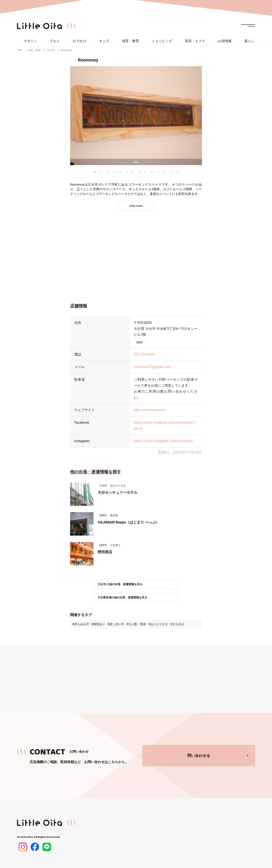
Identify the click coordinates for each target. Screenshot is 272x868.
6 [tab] (126, 172)
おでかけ (79, 41)
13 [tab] (171, 172)
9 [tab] (146, 172)
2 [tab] (101, 172)
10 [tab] (152, 172)
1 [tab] (95, 172)
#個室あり (98, 625)
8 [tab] (139, 172)
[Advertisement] (136, 255)
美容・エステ (195, 41)
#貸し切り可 (116, 625)
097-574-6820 (144, 354)
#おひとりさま (158, 625)
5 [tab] (120, 172)
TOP (19, 50)
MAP (140, 342)
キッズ (104, 41)
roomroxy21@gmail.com (152, 367)
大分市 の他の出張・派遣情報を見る (124, 584)
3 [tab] (107, 172)
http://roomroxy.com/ (150, 410)
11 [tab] (158, 172)
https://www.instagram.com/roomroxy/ (164, 441)
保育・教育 (130, 41)
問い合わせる (199, 756)
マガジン (30, 41)
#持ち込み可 (81, 625)
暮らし (249, 41)
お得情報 (225, 41)
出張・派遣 (34, 50)
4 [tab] (114, 172)
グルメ (55, 41)
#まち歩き (177, 625)
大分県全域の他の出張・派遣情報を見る (127, 598)
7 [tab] (133, 172)
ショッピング (162, 41)
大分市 (51, 50)
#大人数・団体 (136, 625)
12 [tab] (165, 172)
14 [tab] (177, 172)
